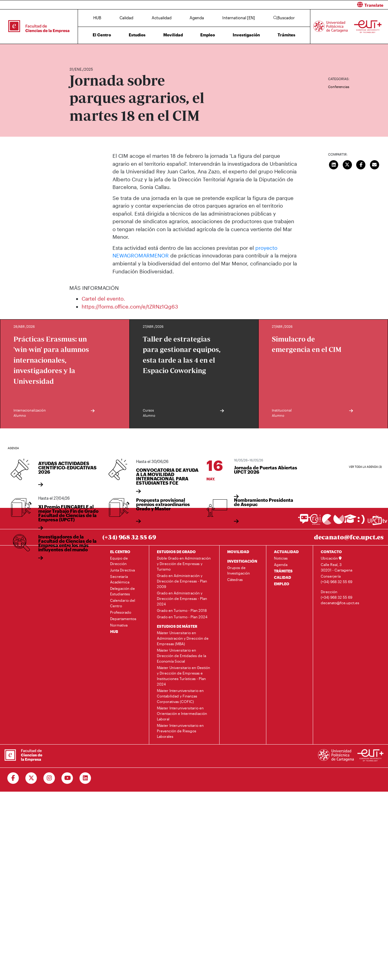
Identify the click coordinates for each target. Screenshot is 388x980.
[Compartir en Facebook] (361, 164)
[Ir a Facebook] (13, 778)
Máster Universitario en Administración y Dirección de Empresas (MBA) (183, 638)
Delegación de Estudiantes (122, 591)
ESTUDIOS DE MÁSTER (177, 626)
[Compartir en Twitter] (347, 164)
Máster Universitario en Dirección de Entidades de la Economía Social (181, 655)
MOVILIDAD (238, 551)
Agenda (197, 18)
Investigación (246, 35)
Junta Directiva (122, 570)
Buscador (284, 18)
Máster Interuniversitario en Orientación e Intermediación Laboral (182, 713)
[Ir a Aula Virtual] (350, 521)
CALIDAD (283, 577)
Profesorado (121, 612)
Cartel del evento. (103, 298)
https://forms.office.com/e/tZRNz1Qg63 (130, 306)
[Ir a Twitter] (31, 778)
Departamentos (123, 618)
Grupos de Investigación (238, 570)
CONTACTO (331, 551)
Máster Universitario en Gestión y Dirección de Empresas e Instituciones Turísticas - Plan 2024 (183, 675)
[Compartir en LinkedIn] (334, 164)
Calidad (126, 18)
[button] (294, 5)
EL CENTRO (120, 551)
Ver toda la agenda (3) (365, 467)
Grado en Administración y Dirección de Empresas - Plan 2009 (182, 581)
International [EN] (239, 18)
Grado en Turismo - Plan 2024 (182, 616)
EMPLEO (282, 583)
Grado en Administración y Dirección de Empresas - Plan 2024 (182, 598)
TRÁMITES (283, 571)
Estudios (137, 35)
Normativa (119, 625)
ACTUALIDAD (286, 551)
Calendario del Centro (123, 603)
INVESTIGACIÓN (242, 561)
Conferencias (339, 87)
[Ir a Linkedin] (85, 778)
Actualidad (162, 18)
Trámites (286, 35)
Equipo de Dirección (119, 560)
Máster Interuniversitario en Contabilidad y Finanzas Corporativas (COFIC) (180, 696)
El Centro (102, 35)
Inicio (74, 51)
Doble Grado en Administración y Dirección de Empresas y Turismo (184, 563)
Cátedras (235, 579)
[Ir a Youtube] (67, 778)
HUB (97, 18)
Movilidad (173, 35)
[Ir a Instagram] (49, 778)
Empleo (208, 35)
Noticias (281, 558)
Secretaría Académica (120, 579)
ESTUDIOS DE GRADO (176, 551)
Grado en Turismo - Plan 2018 (182, 610)
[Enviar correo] (375, 164)
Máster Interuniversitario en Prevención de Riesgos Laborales (180, 730)
